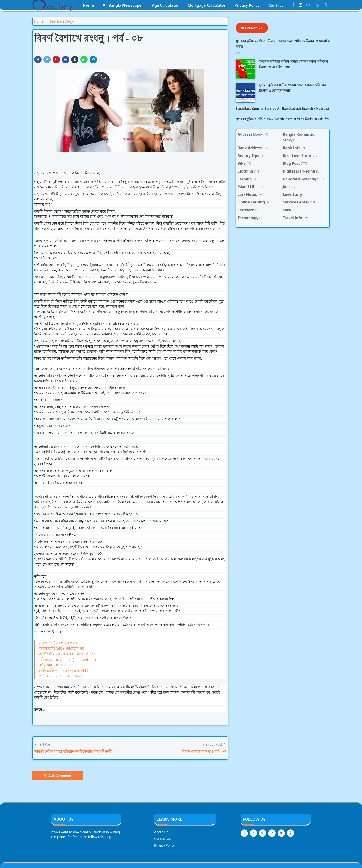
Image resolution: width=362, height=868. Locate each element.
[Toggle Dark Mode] (318, 5)
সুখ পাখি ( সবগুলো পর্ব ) (58, 643)
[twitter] (281, 833)
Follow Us (252, 28)
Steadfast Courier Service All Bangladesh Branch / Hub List (283, 109)
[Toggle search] (326, 5)
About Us (161, 832)
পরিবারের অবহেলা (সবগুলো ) (62, 676)
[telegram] (263, 833)
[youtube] (308, 5)
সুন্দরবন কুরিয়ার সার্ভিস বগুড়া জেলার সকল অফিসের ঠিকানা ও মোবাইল (282, 119)
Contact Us (162, 839)
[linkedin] (272, 833)
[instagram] (301, 5)
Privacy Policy (164, 845)
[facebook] (293, 5)
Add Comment (58, 775)
